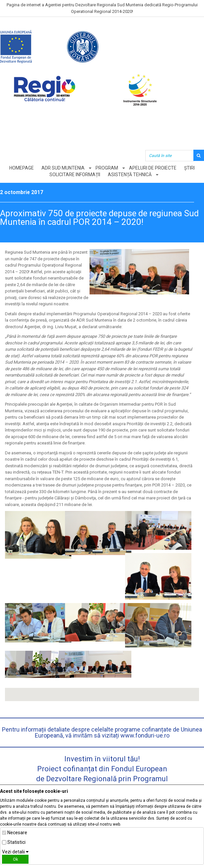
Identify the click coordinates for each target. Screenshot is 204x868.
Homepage (22, 168)
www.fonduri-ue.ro (145, 735)
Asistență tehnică (130, 175)
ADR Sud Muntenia (63, 168)
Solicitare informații (75, 175)
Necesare (17, 833)
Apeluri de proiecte (153, 168)
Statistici (16, 842)
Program (107, 168)
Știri (189, 168)
